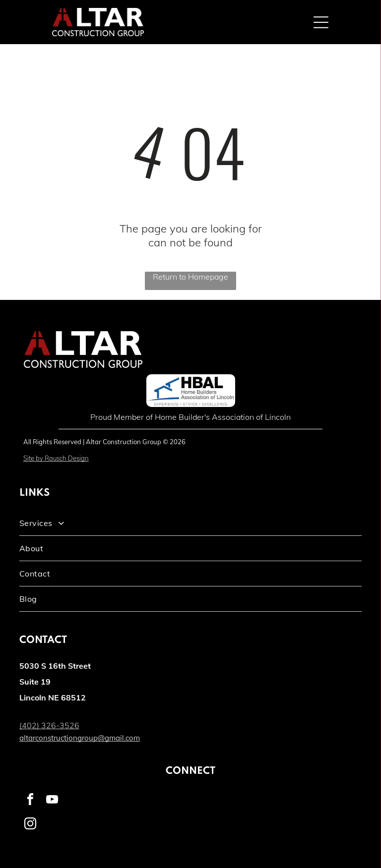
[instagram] (30, 825)
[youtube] (52, 801)
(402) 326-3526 (49, 725)
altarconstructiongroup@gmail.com (80, 738)
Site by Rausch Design (56, 458)
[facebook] (30, 801)
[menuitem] (191, 523)
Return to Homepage (190, 277)
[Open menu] (321, 22)
